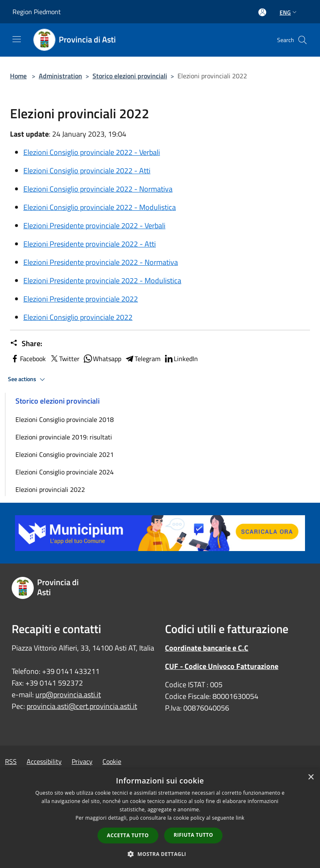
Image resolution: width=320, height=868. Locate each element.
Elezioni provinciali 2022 (50, 489)
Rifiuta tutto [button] (194, 835)
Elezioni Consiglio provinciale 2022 (78, 317)
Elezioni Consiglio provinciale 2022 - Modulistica (100, 207)
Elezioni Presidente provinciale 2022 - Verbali (94, 226)
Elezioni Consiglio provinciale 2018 (65, 419)
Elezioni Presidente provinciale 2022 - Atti (90, 244)
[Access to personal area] (262, 12)
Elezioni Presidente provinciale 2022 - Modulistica (102, 281)
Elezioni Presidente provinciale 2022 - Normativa (101, 262)
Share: (26, 344)
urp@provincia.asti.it (68, 695)
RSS (11, 761)
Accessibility (44, 761)
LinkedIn (181, 359)
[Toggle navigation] (17, 39)
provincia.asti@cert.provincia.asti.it (82, 706)
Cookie (112, 761)
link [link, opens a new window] (240, 818)
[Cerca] (302, 40)
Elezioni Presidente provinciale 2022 (81, 299)
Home (18, 76)
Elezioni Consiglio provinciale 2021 (65, 454)
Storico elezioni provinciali (130, 76)
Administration (60, 76)
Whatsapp (102, 359)
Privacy (82, 761)
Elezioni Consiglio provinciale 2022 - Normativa (98, 189)
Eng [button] (289, 12)
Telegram (142, 359)
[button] (160, 854)
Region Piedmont (37, 12)
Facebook (28, 359)
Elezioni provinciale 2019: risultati (64, 437)
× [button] (311, 777)
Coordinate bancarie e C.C (207, 648)
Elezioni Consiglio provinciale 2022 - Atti (87, 171)
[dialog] (160, 818)
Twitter (64, 359)
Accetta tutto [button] (128, 835)
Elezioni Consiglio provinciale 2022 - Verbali (92, 152)
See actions (28, 379)
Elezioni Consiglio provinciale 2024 (65, 472)
